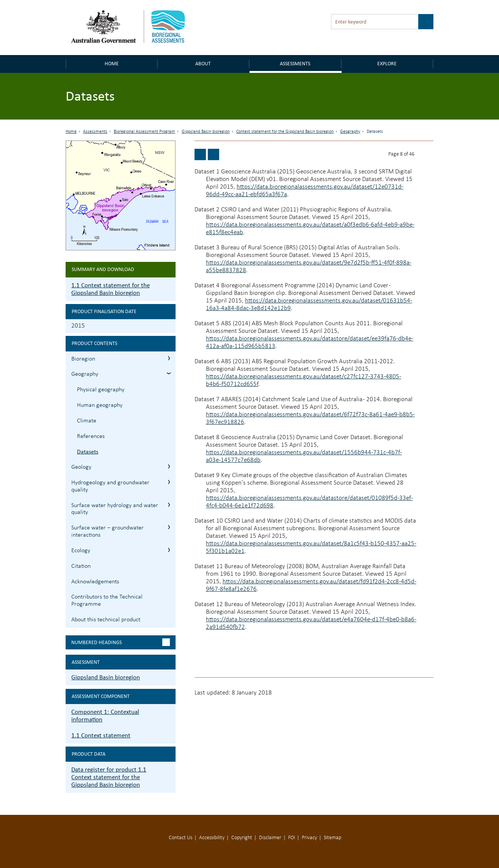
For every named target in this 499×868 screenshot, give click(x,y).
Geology (81, 467)
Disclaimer (270, 838)
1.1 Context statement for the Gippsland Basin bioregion (111, 289)
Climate (87, 421)
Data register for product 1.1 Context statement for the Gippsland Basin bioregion (109, 777)
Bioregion (83, 359)
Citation (81, 566)
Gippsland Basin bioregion (206, 132)
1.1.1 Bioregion (169, 358)
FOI (292, 838)
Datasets (88, 451)
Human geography (100, 405)
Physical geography (101, 390)
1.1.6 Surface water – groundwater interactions (169, 527)
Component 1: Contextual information (105, 716)
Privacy (309, 838)
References (91, 436)
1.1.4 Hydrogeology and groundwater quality (169, 482)
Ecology (81, 551)
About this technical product (106, 620)
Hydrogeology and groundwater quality (110, 486)
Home (112, 64)
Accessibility (212, 838)
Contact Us (180, 838)
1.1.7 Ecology (169, 550)
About (203, 64)
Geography (350, 132)
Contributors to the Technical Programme (107, 601)
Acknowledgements (95, 582)
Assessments (295, 64)
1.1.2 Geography (169, 373)
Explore (387, 64)
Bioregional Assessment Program (144, 132)
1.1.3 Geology (169, 466)
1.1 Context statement (101, 735)
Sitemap (333, 838)
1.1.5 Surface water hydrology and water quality (169, 505)
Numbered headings (97, 642)
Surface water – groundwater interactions (107, 532)
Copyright (242, 838)
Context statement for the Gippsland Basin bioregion (285, 132)
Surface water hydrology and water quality (115, 509)
